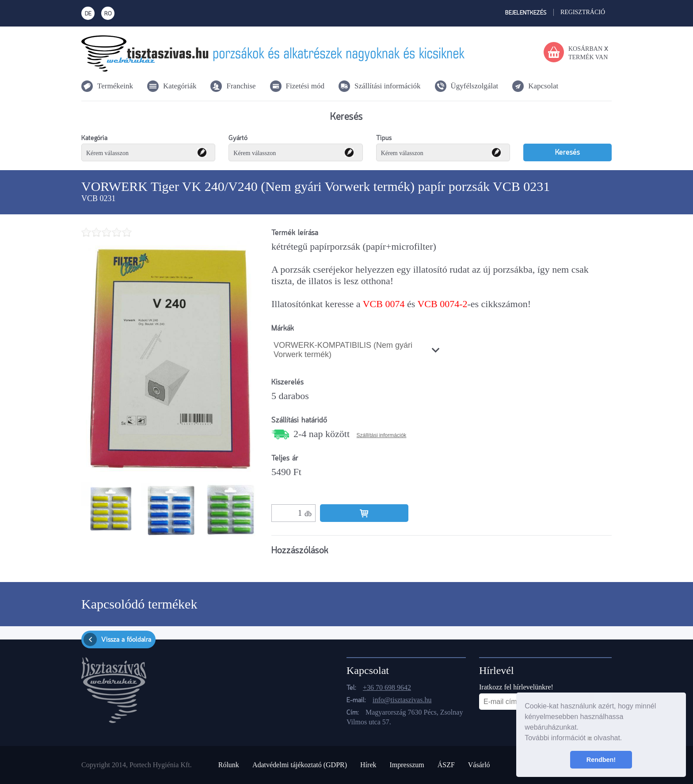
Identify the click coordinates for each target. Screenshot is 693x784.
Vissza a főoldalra (117, 639)
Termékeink (115, 86)
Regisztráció (583, 12)
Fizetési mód (305, 86)
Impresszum (407, 765)
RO (108, 14)
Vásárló (479, 765)
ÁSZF (446, 765)
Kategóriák (180, 86)
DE (88, 14)
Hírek (368, 765)
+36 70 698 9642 (387, 687)
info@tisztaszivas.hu (402, 700)
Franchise (241, 86)
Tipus (384, 138)
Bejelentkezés (526, 13)
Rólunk (229, 765)
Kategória (94, 138)
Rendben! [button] (601, 760)
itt (589, 738)
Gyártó (238, 138)
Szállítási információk (388, 86)
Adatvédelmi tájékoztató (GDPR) (300, 765)
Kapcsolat (543, 86)
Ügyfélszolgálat (475, 86)
